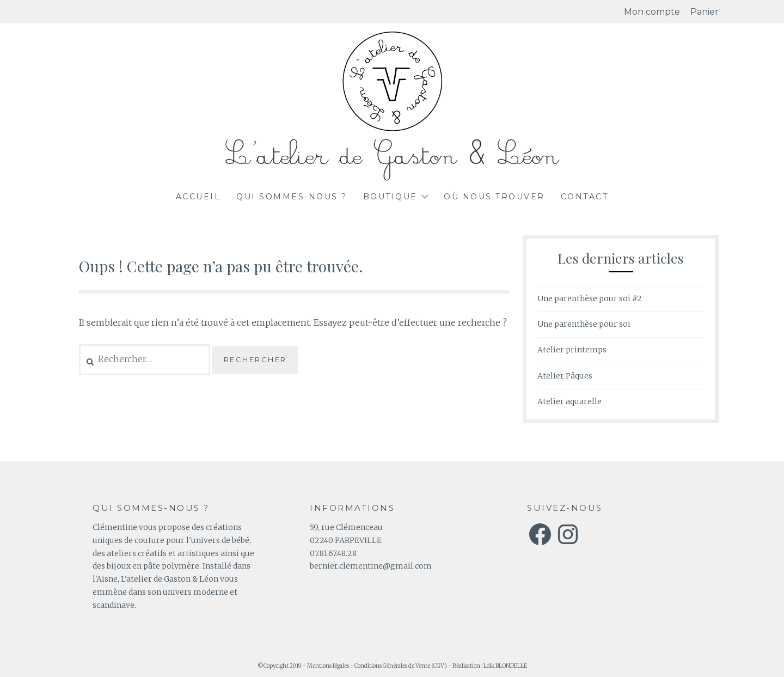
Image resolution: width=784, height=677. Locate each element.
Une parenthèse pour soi (584, 324)
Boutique (390, 197)
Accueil (198, 197)
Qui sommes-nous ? (292, 197)
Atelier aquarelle (569, 401)
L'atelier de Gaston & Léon (392, 156)
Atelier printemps (572, 350)
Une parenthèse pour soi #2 (590, 298)
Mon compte (652, 12)
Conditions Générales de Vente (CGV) (401, 666)
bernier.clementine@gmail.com (371, 566)
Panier (705, 12)
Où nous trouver (494, 197)
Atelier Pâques (565, 376)
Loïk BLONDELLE (505, 666)
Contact (585, 197)
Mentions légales (328, 666)
